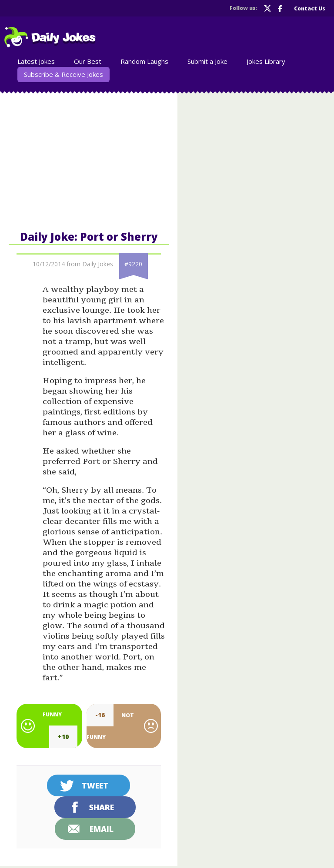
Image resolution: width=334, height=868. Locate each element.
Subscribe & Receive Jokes (63, 74)
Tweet (95, 785)
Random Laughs (144, 61)
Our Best (88, 61)
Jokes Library (266, 61)
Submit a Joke (207, 61)
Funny (52, 714)
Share (102, 807)
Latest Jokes (36, 61)
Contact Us (310, 8)
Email (102, 829)
